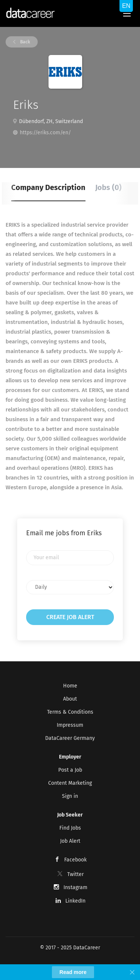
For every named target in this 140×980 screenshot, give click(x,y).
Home (70, 686)
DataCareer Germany (70, 738)
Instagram (75, 887)
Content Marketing (70, 783)
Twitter (75, 874)
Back (25, 42)
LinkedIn (75, 901)
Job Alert (70, 841)
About (70, 699)
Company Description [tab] (48, 187)
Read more (73, 972)
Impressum (70, 725)
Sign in (70, 796)
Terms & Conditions (70, 712)
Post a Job (70, 770)
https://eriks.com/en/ (45, 133)
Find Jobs (70, 828)
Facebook (75, 860)
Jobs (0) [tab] (108, 187)
